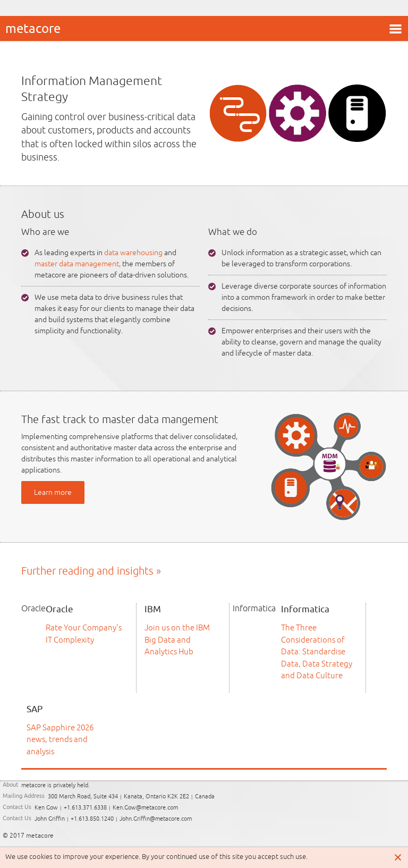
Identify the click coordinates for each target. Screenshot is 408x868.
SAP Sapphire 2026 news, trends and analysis (60, 739)
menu (395, 29)
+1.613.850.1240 (92, 819)
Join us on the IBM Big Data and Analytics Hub (177, 639)
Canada (205, 797)
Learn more (53, 492)
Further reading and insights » (91, 571)
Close (398, 858)
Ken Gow (46, 808)
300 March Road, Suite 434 (83, 797)
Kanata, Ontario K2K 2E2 (156, 797)
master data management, (78, 264)
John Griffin (50, 819)
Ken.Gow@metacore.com (145, 808)
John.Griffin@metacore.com (156, 819)
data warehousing (133, 252)
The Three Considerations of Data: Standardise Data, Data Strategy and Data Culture (317, 651)
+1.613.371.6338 (85, 808)
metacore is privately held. (56, 785)
